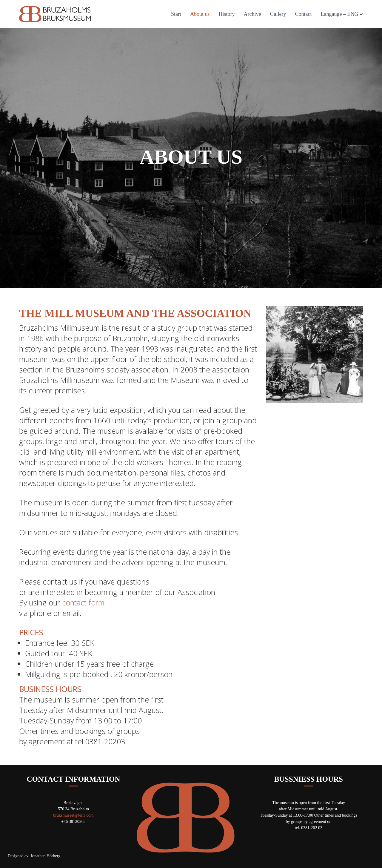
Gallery (278, 14)
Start (176, 14)
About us (200, 14)
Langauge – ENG (340, 14)
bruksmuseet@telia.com (73, 815)
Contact (304, 14)
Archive (252, 14)
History (227, 14)
